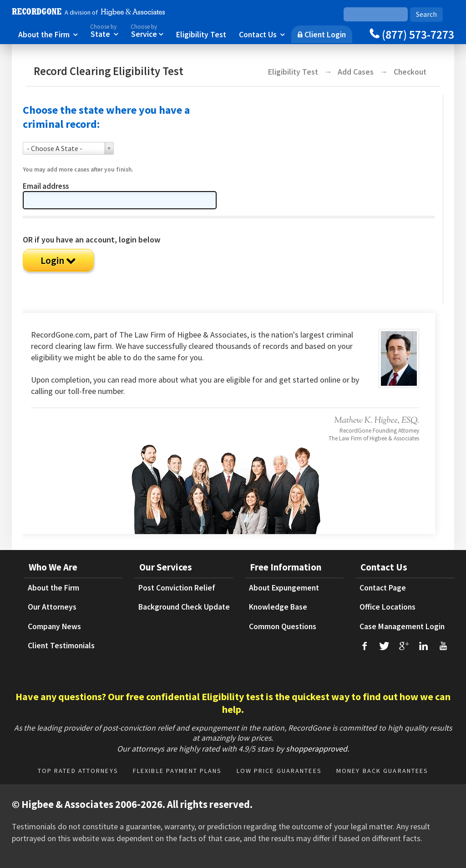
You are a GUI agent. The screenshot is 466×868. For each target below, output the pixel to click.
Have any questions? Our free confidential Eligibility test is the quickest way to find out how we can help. (233, 703)
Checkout (410, 72)
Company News (54, 626)
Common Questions (283, 626)
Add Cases (357, 72)
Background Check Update (184, 607)
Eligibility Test (201, 34)
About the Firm (48, 34)
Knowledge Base (278, 607)
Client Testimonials (61, 646)
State (104, 30)
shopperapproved (317, 749)
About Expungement (284, 588)
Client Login (322, 34)
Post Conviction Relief (177, 588)
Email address (46, 186)
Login (58, 260)
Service (147, 30)
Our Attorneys (52, 607)
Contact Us (262, 34)
